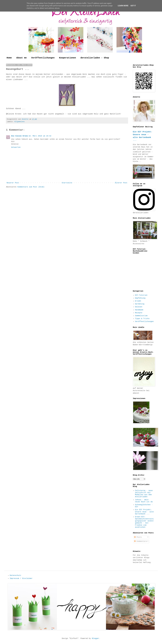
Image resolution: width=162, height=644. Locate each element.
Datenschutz (15, 575)
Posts (138, 537)
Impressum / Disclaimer (21, 578)
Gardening (140, 304)
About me (21, 58)
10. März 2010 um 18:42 (40, 136)
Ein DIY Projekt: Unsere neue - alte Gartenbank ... (144, 512)
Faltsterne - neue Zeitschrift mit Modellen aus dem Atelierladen (144, 494)
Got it (133, 6)
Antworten (16, 147)
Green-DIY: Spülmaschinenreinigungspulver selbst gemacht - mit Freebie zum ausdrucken (144, 522)
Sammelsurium (141, 316)
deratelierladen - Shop (95, 58)
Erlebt (138, 301)
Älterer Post (121, 183)
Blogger (96, 638)
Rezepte (139, 313)
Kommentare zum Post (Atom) (31, 187)
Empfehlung (140, 298)
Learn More (123, 6)
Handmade (139, 310)
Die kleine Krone (20, 136)
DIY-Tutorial (141, 295)
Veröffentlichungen (43, 58)
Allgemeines (19, 122)
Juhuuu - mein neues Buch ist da (144, 501)
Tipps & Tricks (142, 319)
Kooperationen (67, 58)
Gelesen (139, 307)
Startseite (67, 183)
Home (9, 58)
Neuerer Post (13, 183)
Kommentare (141, 541)
